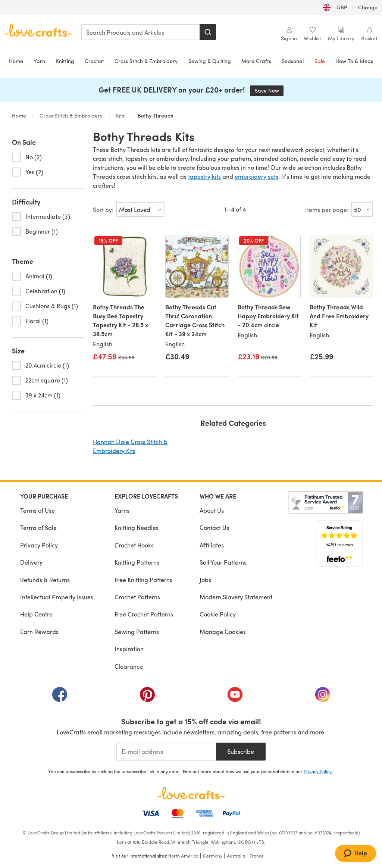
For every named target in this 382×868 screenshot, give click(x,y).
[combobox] (141, 32)
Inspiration (129, 649)
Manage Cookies (223, 632)
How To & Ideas (354, 61)
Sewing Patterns (137, 632)
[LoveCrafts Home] (191, 793)
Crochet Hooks (134, 545)
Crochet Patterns (137, 597)
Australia (236, 856)
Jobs (205, 580)
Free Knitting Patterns (143, 580)
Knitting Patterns (137, 562)
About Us (212, 510)
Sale (320, 61)
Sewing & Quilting (210, 61)
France (257, 856)
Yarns (122, 510)
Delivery (31, 562)
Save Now (269, 90)
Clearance (129, 666)
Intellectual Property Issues (57, 597)
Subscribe (241, 751)
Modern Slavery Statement (236, 597)
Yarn (39, 61)
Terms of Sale (38, 527)
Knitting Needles (137, 527)
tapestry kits (204, 176)
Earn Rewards (39, 632)
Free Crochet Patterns (144, 614)
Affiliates (212, 545)
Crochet (94, 61)
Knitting (65, 61)
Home (16, 61)
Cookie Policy (218, 614)
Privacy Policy (39, 545)
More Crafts (256, 61)
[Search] (208, 32)
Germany (213, 856)
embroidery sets (256, 176)
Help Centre (36, 614)
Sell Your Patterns (223, 562)
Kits (120, 115)
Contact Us (214, 527)
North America (183, 856)
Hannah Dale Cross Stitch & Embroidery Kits (130, 446)
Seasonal (293, 61)
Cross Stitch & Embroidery (146, 61)
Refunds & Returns (45, 580)
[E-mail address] (166, 752)
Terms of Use (37, 510)
